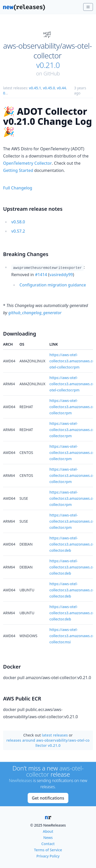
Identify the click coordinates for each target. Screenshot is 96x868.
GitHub (52, 73)
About (48, 831)
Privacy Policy (48, 856)
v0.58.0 (18, 222)
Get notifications (48, 798)
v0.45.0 (49, 88)
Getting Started (18, 170)
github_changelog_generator (35, 313)
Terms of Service (48, 850)
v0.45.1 (35, 88)
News (48, 838)
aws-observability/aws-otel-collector (47, 51)
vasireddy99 (61, 275)
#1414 (41, 275)
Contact (48, 844)
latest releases (55, 735)
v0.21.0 (48, 65)
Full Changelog (18, 188)
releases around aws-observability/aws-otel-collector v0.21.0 (48, 743)
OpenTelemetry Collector (27, 163)
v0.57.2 (18, 231)
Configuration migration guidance (53, 285)
